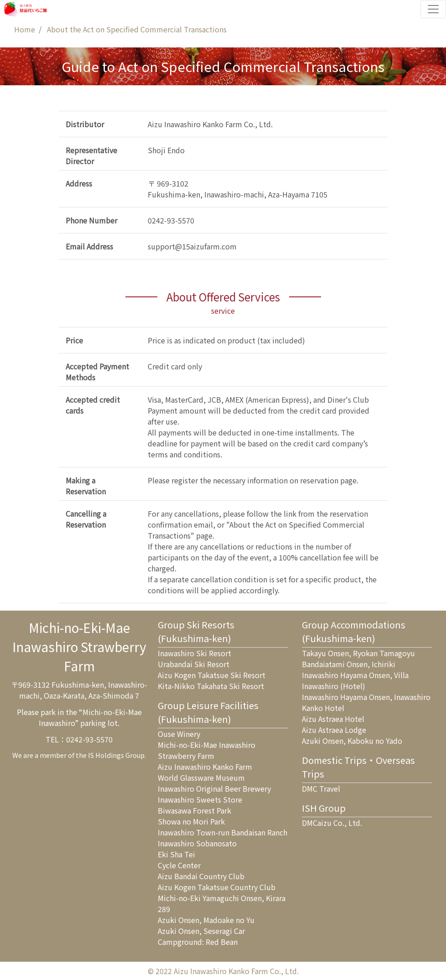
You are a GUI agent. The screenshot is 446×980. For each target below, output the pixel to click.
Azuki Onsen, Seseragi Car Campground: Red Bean (201, 936)
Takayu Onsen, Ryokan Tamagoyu (358, 653)
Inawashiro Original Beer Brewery (214, 788)
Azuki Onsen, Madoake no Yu (206, 920)
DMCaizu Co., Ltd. (332, 823)
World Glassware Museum (201, 778)
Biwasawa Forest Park (194, 810)
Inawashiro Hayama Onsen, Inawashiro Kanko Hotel (366, 702)
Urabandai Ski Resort (194, 664)
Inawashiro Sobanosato (197, 843)
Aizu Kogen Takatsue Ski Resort (212, 675)
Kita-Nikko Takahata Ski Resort (211, 686)
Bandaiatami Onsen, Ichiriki (349, 664)
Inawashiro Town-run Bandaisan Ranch (223, 832)
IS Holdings (106, 755)
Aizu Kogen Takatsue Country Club (217, 887)
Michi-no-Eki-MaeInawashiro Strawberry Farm (79, 647)
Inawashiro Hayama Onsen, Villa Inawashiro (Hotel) (355, 680)
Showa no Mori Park (191, 821)
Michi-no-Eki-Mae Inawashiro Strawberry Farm (207, 750)
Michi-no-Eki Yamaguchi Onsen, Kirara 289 (222, 903)
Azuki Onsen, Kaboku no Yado (352, 741)
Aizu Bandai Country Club (201, 876)
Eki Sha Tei (176, 854)
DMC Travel (321, 788)
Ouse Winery (179, 734)
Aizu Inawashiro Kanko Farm (205, 767)
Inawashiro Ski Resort (194, 653)
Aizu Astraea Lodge (334, 730)
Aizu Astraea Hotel (333, 719)
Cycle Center (179, 865)
